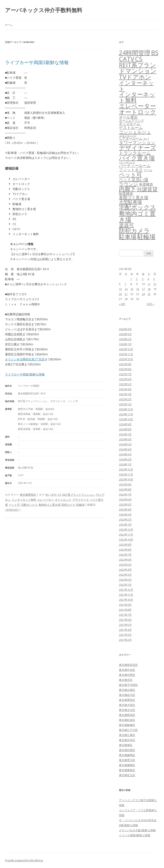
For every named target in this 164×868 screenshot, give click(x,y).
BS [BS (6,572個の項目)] (155, 53)
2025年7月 (125, 374)
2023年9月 (125, 484)
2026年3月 (125, 334)
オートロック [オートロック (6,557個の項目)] (138, 112)
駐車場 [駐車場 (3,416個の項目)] (128, 237)
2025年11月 (126, 354)
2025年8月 (125, 369)
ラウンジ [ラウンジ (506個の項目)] (129, 184)
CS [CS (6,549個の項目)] (139, 59)
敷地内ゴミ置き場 (49, 505)
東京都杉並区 (127, 720)
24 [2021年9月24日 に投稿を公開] (143, 294)
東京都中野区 (127, 675)
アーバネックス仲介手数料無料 (44, 10)
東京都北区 (126, 680)
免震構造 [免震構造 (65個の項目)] (146, 184)
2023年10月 (126, 479)
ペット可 (14, 505)
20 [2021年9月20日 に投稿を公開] (120, 294)
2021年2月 (125, 640)
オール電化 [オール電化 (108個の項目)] (128, 117)
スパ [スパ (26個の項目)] (146, 139)
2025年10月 (126, 359)
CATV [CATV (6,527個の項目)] (127, 59)
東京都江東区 (127, 735)
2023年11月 (126, 474)
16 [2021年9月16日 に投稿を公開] (138, 289)
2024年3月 (125, 454)
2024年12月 (126, 409)
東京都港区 (126, 745)
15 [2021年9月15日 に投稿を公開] (132, 289)
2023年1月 (125, 525)
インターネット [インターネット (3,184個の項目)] (136, 86)
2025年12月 (126, 349)
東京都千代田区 (128, 685)
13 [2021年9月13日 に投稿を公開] (120, 289)
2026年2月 (125, 339)
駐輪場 (80, 505)
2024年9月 (125, 424)
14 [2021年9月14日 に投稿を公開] (126, 289)
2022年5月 (125, 565)
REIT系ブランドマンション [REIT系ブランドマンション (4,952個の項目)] (138, 68)
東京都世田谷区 (128, 665)
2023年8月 (125, 489)
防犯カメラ (68, 505)
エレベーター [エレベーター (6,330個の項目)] (138, 106)
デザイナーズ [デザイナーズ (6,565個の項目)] (138, 148)
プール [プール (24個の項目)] (148, 170)
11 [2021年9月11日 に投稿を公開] (149, 284)
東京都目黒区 (127, 750)
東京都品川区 (127, 695)
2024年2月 (125, 459)
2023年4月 (125, 509)
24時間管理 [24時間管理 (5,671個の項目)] (135, 53)
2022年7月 (125, 555)
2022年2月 (125, 580)
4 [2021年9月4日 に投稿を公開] (148, 279)
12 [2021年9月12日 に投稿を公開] (155, 284)
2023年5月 (125, 504)
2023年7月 (125, 494)
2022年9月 (125, 545)
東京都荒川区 (127, 760)
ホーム (9, 25)
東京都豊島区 (127, 770)
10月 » (150, 304)
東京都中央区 (127, 670)
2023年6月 (125, 499)
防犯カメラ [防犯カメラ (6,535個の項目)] (134, 231)
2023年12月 (126, 469)
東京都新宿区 (127, 715)
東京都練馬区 (127, 755)
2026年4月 (125, 329)
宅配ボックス (29, 505)
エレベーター (45, 500)
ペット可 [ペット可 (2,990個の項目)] (131, 174)
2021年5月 (125, 625)
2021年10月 (126, 600)
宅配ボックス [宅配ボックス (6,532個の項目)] (138, 207)
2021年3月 (125, 635)
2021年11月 (126, 595)
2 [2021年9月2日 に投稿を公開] (137, 279)
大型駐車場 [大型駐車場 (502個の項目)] (130, 202)
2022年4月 (125, 570)
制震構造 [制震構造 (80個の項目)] (126, 194)
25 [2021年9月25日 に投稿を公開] (149, 294)
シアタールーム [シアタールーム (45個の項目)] (131, 138)
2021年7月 (125, 615)
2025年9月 (125, 364)
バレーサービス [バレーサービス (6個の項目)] (127, 162)
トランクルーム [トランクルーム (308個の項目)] (135, 153)
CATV (53, 495)
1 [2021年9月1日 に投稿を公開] (131, 279)
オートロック (63, 500)
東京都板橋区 (127, 725)
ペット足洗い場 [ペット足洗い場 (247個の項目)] (134, 179)
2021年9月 (125, 605)
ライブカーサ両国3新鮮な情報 (37, 62)
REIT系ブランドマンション (79, 495)
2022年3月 (125, 575)
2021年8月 (125, 610)
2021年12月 (126, 590)
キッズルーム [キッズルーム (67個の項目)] (130, 124)
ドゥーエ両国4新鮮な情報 (135, 835)
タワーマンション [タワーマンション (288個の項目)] (137, 142)
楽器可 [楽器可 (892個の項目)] (126, 225)
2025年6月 (125, 379)
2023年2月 (125, 520)
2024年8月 (125, 429)
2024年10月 (126, 419)
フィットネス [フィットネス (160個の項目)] (131, 170)
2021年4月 (125, 630)
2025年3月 (125, 394)
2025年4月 (125, 389)
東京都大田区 (127, 705)
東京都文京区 (127, 710)
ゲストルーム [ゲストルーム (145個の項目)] (131, 128)
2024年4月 (125, 449)
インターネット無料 (24, 500)
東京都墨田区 (28, 495)
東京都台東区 (127, 690)
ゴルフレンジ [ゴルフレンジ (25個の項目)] (128, 135)
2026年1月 (125, 344)
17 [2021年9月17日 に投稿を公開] (143, 289)
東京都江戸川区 (128, 730)
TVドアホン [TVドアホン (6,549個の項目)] (135, 77)
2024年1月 (125, 464)
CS (59, 495)
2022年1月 (125, 585)
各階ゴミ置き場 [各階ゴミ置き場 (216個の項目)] (134, 197)
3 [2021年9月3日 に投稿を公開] (143, 279)
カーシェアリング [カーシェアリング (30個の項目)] (131, 120)
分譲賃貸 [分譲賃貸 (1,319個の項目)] (147, 189)
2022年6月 (125, 560)
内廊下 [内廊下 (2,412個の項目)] (127, 189)
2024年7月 (125, 434)
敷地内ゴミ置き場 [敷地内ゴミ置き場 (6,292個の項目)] (137, 216)
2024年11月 (126, 414)
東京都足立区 (127, 775)
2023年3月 (125, 514)
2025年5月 (125, 384)
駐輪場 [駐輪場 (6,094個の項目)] (146, 237)
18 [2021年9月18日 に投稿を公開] (149, 289)
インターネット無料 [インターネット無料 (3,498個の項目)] (137, 97)
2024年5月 (125, 444)
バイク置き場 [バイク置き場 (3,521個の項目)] (137, 158)
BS (47, 495)
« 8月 (122, 304)
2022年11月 (126, 535)
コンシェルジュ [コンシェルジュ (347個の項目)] (135, 132)
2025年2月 (125, 399)
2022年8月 (125, 550)
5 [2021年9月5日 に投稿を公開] (154, 279)
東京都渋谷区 (127, 740)
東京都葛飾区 (127, 765)
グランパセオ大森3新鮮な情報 (137, 830)
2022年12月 (126, 530)
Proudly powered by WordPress (24, 860)
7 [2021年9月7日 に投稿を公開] (125, 284)
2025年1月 (125, 404)
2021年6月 (125, 620)
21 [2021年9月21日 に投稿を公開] (126, 294)
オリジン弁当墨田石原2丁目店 (25, 359)
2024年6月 (125, 439)
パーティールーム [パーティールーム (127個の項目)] (135, 165)
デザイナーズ (81, 500)
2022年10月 (126, 540)
